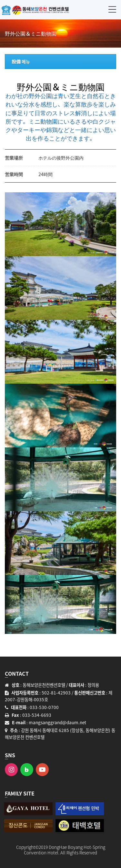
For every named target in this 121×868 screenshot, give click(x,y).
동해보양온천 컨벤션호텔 (35, 10)
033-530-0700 (44, 707)
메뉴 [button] (112, 9)
